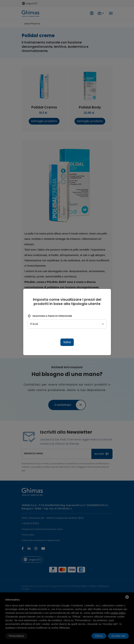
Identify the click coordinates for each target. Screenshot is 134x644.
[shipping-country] (67, 324)
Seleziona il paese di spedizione (50, 316)
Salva (67, 342)
